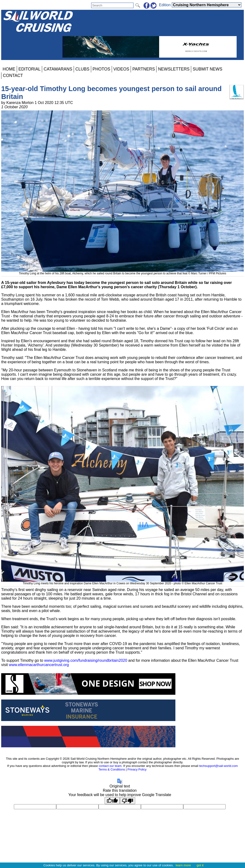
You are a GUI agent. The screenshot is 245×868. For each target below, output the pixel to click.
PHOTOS (101, 69)
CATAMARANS (58, 69)
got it (200, 865)
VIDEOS (121, 69)
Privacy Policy (137, 769)
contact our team (110, 766)
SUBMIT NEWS (207, 69)
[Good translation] (112, 801)
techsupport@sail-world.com (218, 766)
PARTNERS (144, 69)
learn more (183, 865)
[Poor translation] (128, 801)
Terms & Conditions (112, 769)
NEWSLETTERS (174, 69)
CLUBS (82, 69)
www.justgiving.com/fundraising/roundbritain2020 (86, 660)
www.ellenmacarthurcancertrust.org (39, 665)
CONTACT (13, 76)
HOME (9, 69)
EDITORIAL (30, 69)
